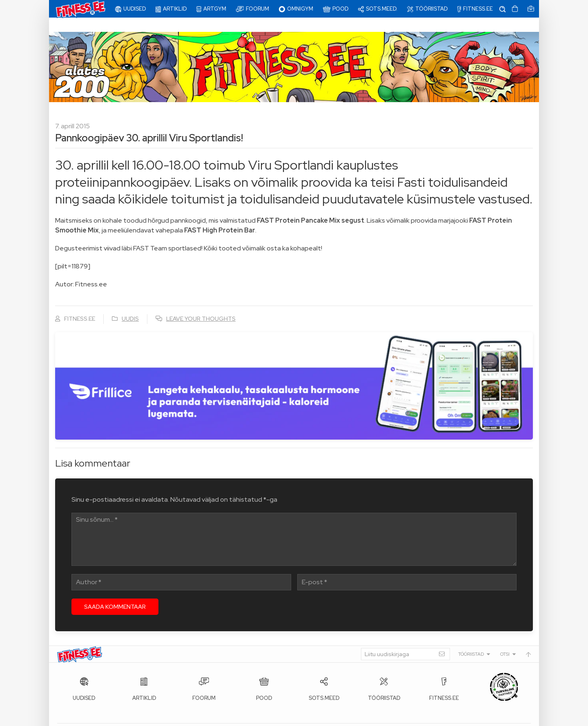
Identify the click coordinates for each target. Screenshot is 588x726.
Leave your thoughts (201, 304)
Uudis (130, 304)
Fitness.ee (131, 718)
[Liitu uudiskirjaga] (405, 640)
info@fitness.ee (241, 718)
